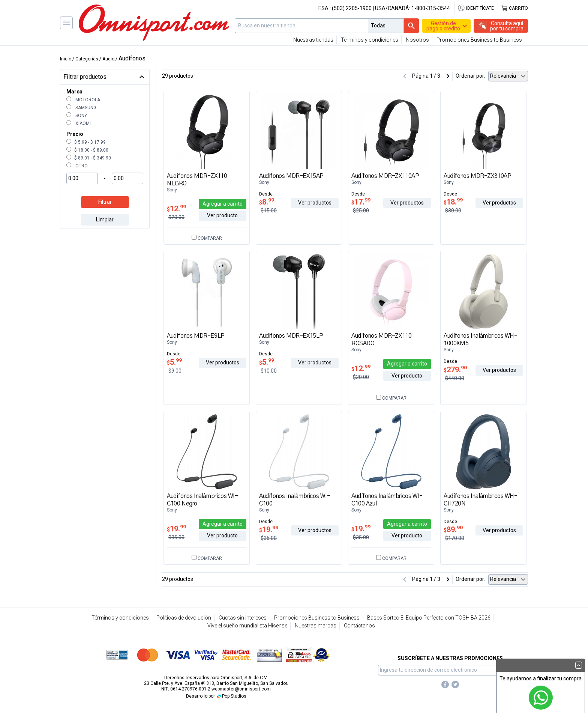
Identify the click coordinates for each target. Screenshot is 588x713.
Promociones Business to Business (479, 40)
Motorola (83, 100)
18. (453, 202)
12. (176, 209)
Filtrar (105, 202)
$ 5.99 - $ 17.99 (86, 142)
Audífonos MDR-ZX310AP (478, 176)
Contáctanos (359, 626)
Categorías (87, 59)
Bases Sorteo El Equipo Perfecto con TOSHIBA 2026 (429, 618)
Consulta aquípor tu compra (507, 26)
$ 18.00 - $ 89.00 (87, 150)
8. (267, 202)
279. (455, 370)
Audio (108, 59)
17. (361, 202)
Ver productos (315, 203)
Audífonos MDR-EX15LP (291, 336)
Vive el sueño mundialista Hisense (247, 626)
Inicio (66, 59)
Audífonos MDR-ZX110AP (385, 176)
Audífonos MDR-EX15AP (291, 176)
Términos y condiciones (370, 40)
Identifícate (476, 8)
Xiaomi (79, 123)
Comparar (207, 238)
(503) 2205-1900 (352, 8)
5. (174, 362)
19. (176, 529)
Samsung (81, 108)
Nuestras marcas (316, 626)
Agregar (223, 204)
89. (453, 529)
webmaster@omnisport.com (241, 689)
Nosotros (417, 40)
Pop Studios (231, 696)
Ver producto (222, 215)
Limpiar (105, 220)
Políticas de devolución (184, 618)
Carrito (514, 8)
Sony (77, 116)
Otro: (78, 166)
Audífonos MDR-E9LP (196, 336)
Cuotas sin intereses (243, 618)
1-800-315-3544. (431, 8)
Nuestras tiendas (313, 40)
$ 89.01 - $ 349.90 (89, 158)
